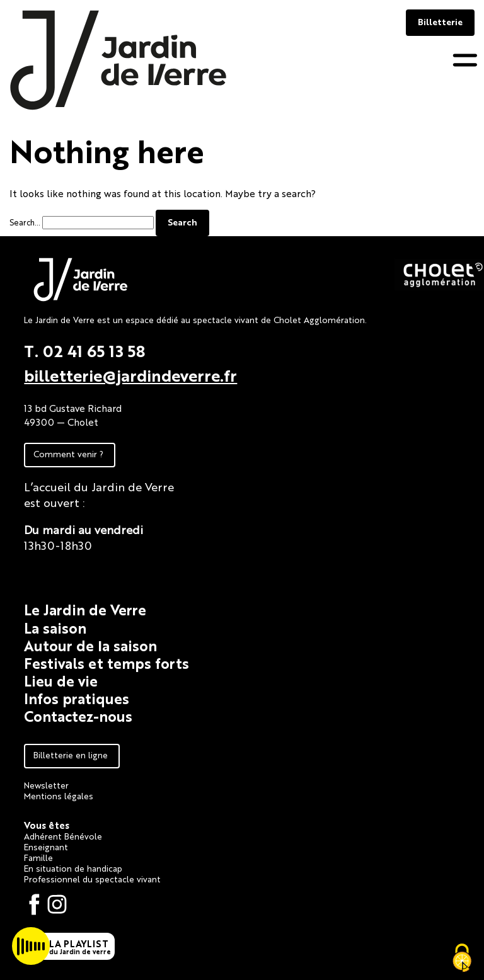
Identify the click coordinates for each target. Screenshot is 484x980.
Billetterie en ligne (71, 755)
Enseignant (46, 846)
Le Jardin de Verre (85, 609)
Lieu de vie (61, 681)
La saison (55, 628)
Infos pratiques (77, 698)
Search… (25, 222)
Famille (38, 857)
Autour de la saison (90, 645)
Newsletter (46, 785)
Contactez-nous (78, 716)
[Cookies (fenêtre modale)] (462, 959)
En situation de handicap (73, 868)
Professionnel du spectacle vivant (92, 879)
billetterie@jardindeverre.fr (130, 375)
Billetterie (440, 21)
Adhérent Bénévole (63, 836)
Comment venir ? (68, 453)
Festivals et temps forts (107, 663)
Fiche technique (67, 572)
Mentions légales (59, 795)
